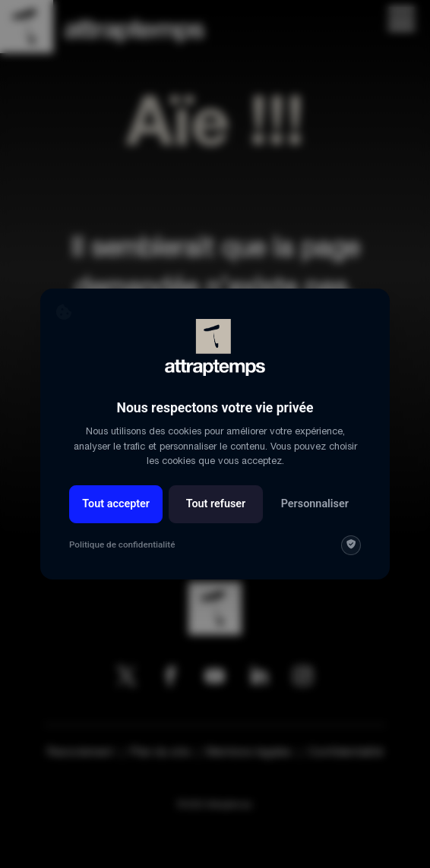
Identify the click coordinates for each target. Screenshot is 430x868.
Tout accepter (116, 504)
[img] (351, 545)
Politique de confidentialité (122, 544)
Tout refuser (216, 504)
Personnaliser (315, 504)
